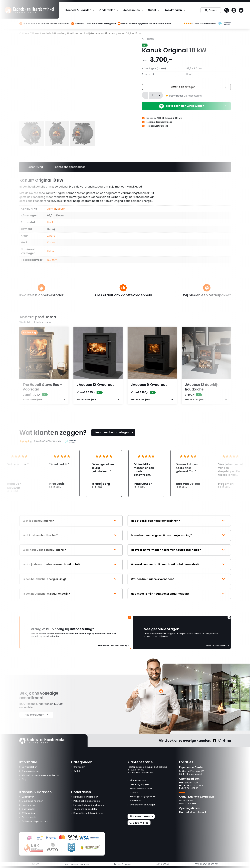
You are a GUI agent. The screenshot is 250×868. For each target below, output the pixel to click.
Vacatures (136, 801)
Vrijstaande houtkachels (101, 33)
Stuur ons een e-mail (140, 773)
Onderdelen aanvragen (143, 805)
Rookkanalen (173, 10)
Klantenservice (138, 780)
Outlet (152, 10)
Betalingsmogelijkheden (143, 797)
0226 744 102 (136, 770)
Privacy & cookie (122, 864)
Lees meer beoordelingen (114, 432)
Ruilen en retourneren (142, 789)
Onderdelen (107, 10)
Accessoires (131, 10)
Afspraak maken (141, 816)
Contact (134, 793)
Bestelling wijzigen (140, 785)
